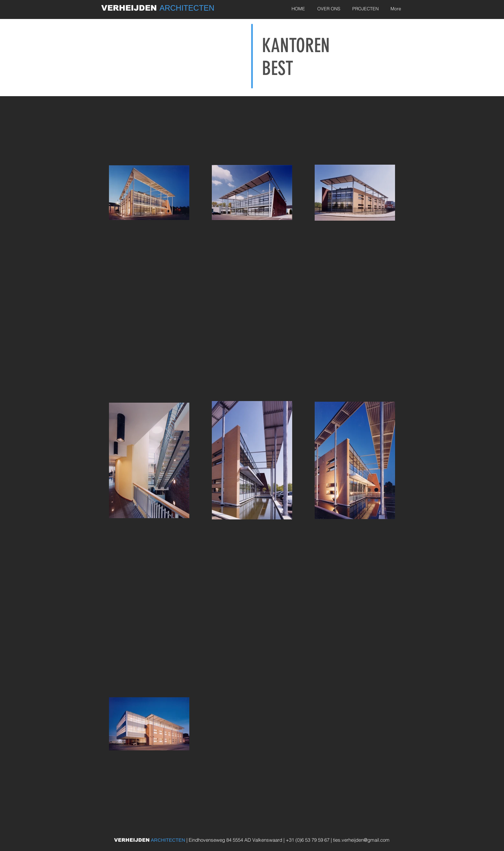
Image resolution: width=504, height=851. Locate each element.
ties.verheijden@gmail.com (361, 840)
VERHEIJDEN (130, 8)
